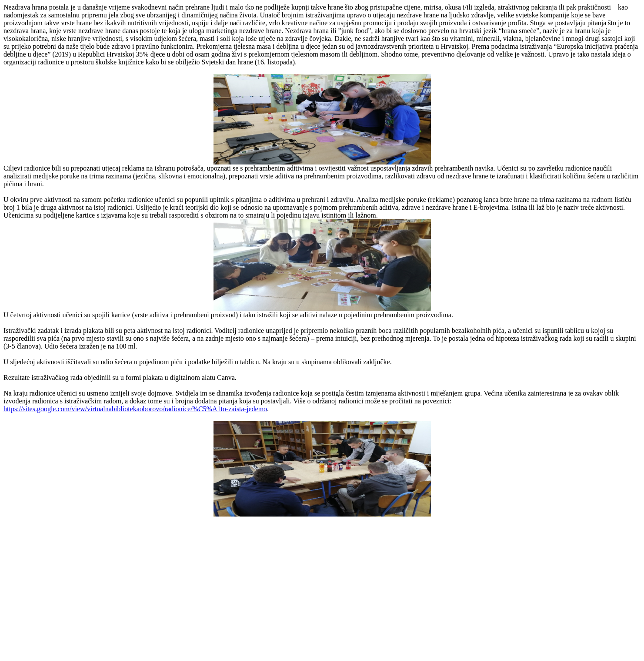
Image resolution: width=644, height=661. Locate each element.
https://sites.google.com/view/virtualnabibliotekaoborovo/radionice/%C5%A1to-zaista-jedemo (135, 409)
